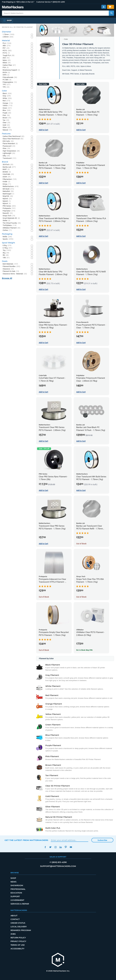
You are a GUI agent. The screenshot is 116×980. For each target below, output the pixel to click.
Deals (5, 261)
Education (16, 893)
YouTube (71, 847)
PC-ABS (7, 80)
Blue (7, 110)
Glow (6, 148)
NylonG (7, 199)
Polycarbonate (10, 77)
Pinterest (66, 847)
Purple (7, 113)
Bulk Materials (10, 264)
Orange (8, 103)
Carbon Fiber (9, 65)
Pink (6, 115)
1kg (7, 250)
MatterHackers (11, 187)
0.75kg (7, 248)
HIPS (6, 75)
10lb (6, 258)
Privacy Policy (18, 941)
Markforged (8, 194)
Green (7, 108)
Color (66, 39)
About (14, 916)
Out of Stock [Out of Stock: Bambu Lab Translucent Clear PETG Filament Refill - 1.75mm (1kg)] (81, 544)
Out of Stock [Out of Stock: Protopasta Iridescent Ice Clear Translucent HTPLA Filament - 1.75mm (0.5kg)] (44, 597)
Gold (6, 125)
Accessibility (17, 949)
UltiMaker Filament (12, 228)
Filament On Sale (11, 271)
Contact (15, 919)
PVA (6, 68)
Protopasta (9, 208)
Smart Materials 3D (11, 218)
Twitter (50, 847)
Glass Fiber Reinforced (13, 139)
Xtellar (6, 221)
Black (7, 94)
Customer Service (43, 2)
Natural (7, 130)
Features (6, 134)
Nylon (7, 60)
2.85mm (8, 37)
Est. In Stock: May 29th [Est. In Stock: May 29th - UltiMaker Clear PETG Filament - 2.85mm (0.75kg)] (84, 650)
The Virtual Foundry (12, 223)
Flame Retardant (10, 144)
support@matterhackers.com (58, 866)
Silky (6, 156)
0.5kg (7, 246)
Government (17, 900)
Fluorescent (9, 146)
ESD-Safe (8, 141)
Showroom (17, 885)
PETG (7, 51)
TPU (7, 85)
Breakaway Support (11, 70)
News (13, 882)
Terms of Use (18, 945)
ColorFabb (8, 174)
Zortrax (7, 230)
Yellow (7, 106)
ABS (7, 46)
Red (6, 101)
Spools (8, 239)
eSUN (7, 177)
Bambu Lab (9, 167)
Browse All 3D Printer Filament (17, 27)
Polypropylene (10, 82)
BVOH (6, 73)
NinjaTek (8, 196)
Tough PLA (9, 56)
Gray (7, 96)
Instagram (55, 847)
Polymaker (9, 211)
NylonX (7, 204)
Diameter (7, 32)
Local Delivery (19, 927)
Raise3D (8, 213)
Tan (6, 120)
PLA (7, 43)
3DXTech (8, 165)
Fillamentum (10, 179)
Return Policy (18, 938)
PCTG (6, 53)
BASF (6, 169)
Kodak (6, 182)
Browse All (7, 278)
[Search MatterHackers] (111, 13)
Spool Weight (8, 243)
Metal (7, 63)
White (7, 98)
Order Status (18, 923)
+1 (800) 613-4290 (58, 2)
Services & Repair (20, 904)
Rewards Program (21, 930)
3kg (6, 253)
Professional (18, 889)
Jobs (13, 934)
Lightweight (9, 153)
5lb (6, 255)
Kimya (7, 184)
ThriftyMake (10, 225)
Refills (7, 237)
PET (6, 48)
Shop (13, 878)
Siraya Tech (9, 216)
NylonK (7, 201)
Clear (6, 123)
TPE (6, 87)
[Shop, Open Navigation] (7, 20)
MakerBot (8, 191)
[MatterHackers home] (13, 7)
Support (15, 896)
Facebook (45, 847)
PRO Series (9, 206)
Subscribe (102, 840)
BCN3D (7, 172)
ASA (6, 58)
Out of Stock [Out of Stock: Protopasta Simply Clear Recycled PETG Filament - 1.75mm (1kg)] (44, 650)
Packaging (7, 234)
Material (6, 41)
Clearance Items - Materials (15, 274)
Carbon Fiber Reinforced (13, 136)
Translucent (9, 158)
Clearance (8, 269)
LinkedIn (61, 847)
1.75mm (8, 35)
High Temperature (11, 151)
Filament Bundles (11, 267)
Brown (7, 118)
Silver (7, 128)
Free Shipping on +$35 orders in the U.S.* (18, 2)
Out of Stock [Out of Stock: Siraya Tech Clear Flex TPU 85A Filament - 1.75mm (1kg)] (81, 597)
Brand (5, 162)
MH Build (8, 189)
